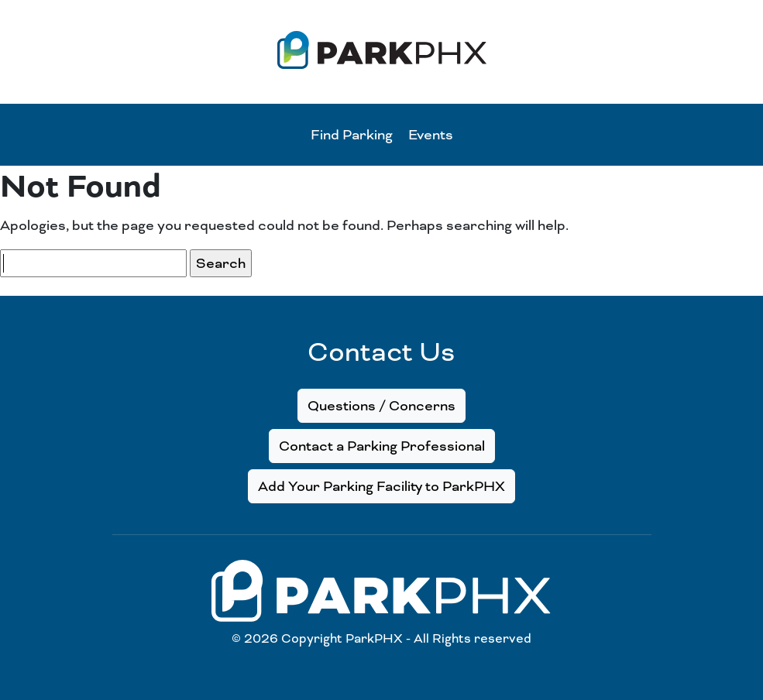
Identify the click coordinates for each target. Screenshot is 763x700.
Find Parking (352, 135)
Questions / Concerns (381, 406)
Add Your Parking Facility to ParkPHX (381, 486)
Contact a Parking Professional (382, 446)
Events (431, 135)
